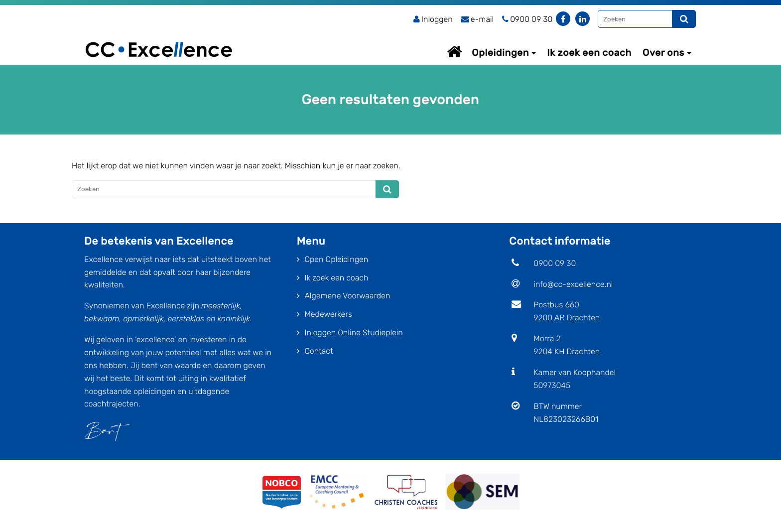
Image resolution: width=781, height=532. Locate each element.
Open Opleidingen (336, 259)
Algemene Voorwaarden (347, 296)
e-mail (478, 19)
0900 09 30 (555, 263)
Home (463, 52)
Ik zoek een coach (589, 52)
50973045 (552, 385)
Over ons (663, 52)
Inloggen (433, 19)
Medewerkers (328, 314)
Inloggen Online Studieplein (353, 332)
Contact (319, 351)
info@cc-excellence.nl (573, 284)
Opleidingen (500, 52)
